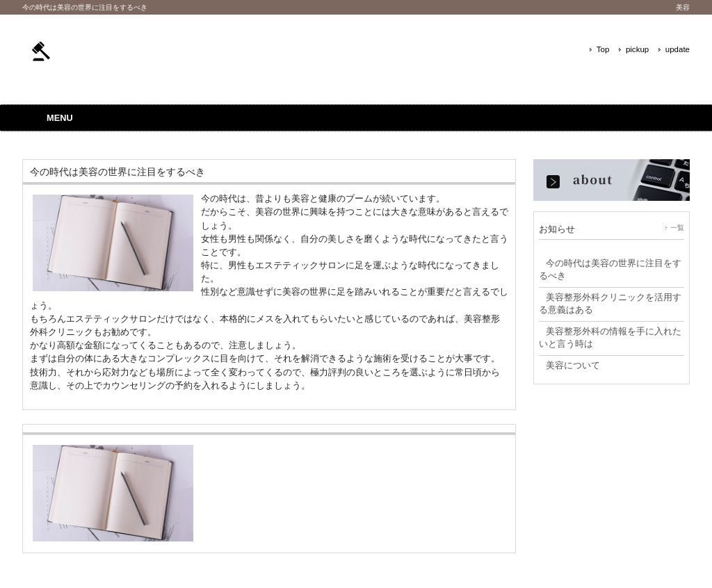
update (678, 49)
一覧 (677, 228)
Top (603, 49)
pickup (637, 49)
